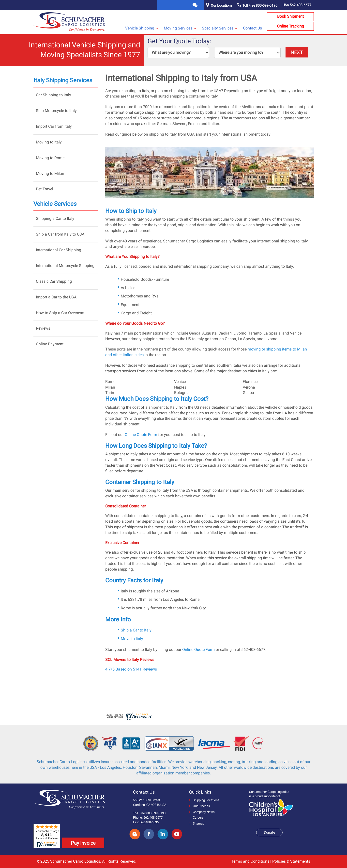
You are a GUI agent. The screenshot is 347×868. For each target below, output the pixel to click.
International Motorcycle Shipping (65, 266)
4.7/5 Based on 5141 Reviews (131, 669)
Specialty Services (218, 28)
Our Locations (222, 5)
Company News (202, 812)
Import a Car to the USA (56, 297)
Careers (196, 818)
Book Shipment (290, 16)
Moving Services (178, 28)
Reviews (43, 328)
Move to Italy (132, 639)
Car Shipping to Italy (53, 95)
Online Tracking (290, 26)
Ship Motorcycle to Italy (56, 111)
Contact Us (252, 28)
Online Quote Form (141, 435)
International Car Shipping (59, 250)
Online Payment (50, 344)
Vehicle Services (55, 204)
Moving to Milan (50, 174)
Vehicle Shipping (140, 28)
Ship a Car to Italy (136, 630)
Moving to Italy (49, 142)
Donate (269, 832)
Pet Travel (45, 189)
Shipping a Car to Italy (55, 218)
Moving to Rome (50, 158)
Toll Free (257, 5)
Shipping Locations (204, 800)
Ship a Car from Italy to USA (60, 234)
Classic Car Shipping (54, 281)
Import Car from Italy (54, 126)
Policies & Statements (291, 861)
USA (297, 5)
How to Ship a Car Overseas (60, 313)
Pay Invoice (83, 843)
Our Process (200, 806)
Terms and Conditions (250, 861)
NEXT (297, 52)
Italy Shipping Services (63, 80)
